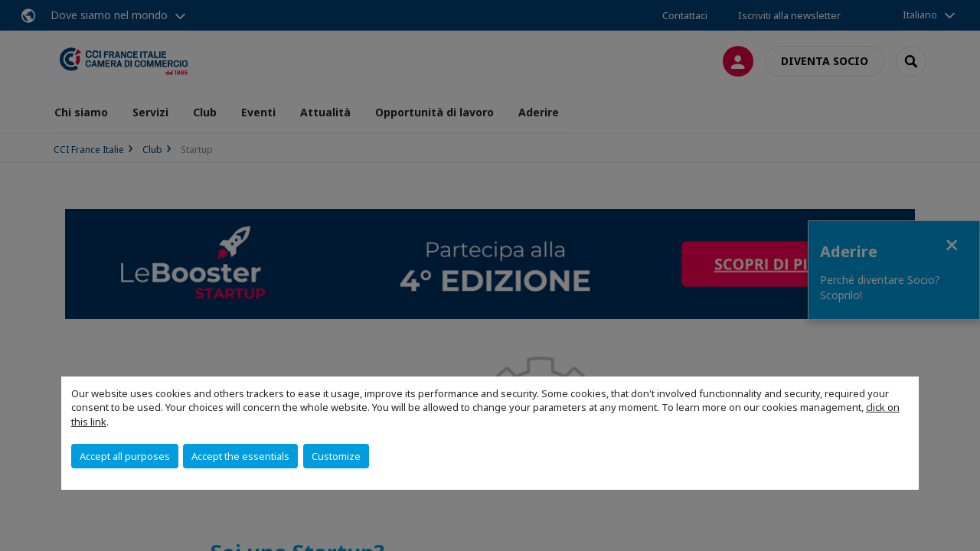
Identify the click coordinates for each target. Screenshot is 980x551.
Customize (336, 456)
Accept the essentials (240, 456)
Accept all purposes (125, 456)
